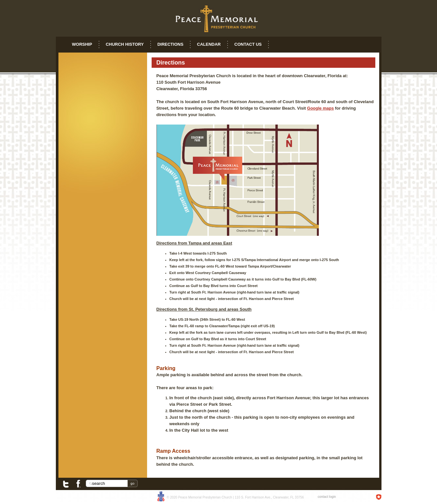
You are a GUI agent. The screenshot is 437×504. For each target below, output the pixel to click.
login (333, 497)
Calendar (209, 44)
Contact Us (248, 44)
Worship (82, 44)
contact (323, 497)
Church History (125, 44)
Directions (170, 44)
